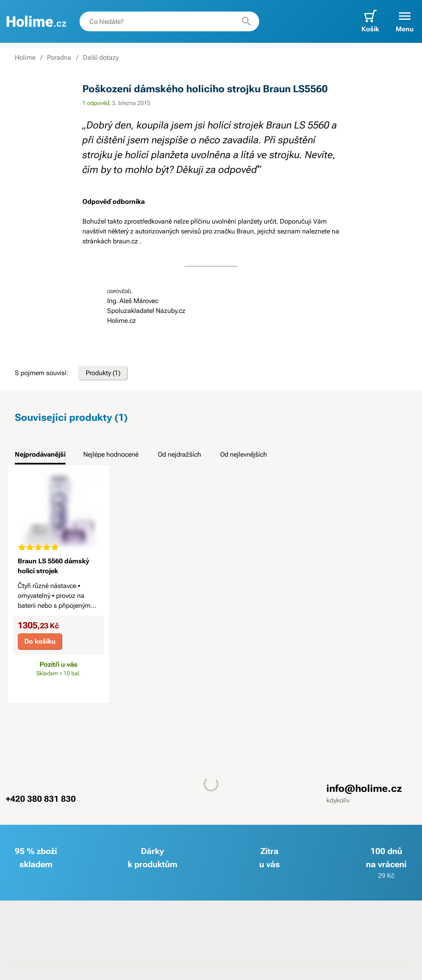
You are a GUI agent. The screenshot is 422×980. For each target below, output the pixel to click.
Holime (25, 57)
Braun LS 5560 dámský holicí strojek (53, 566)
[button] (405, 21)
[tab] (40, 457)
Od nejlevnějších (244, 454)
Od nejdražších (179, 454)
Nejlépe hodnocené (111, 454)
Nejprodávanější (40, 454)
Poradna (59, 57)
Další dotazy (101, 57)
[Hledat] (246, 21)
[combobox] (169, 21)
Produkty (103, 373)
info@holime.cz (364, 788)
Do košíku (40, 641)
